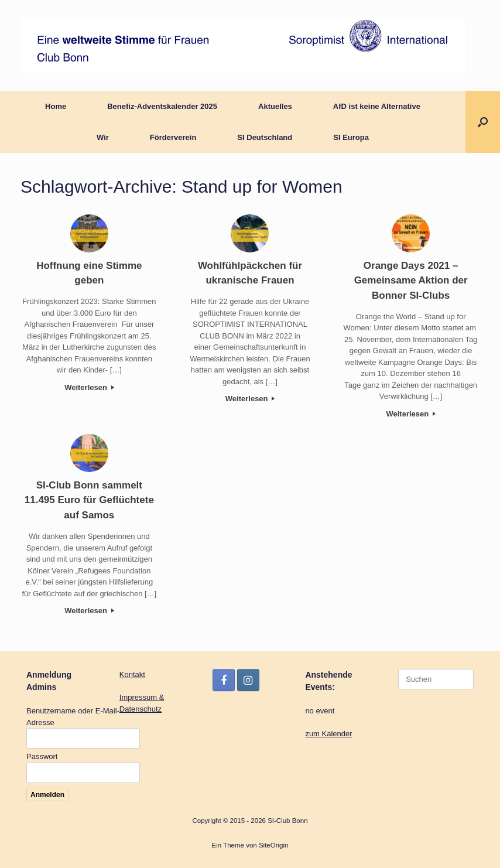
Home (56, 106)
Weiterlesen (89, 387)
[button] (483, 122)
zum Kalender (328, 734)
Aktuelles (275, 106)
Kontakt (132, 674)
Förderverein (173, 137)
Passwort (42, 756)
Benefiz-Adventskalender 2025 (162, 106)
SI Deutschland (265, 137)
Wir (103, 137)
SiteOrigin (274, 845)
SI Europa (351, 137)
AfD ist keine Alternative (377, 106)
